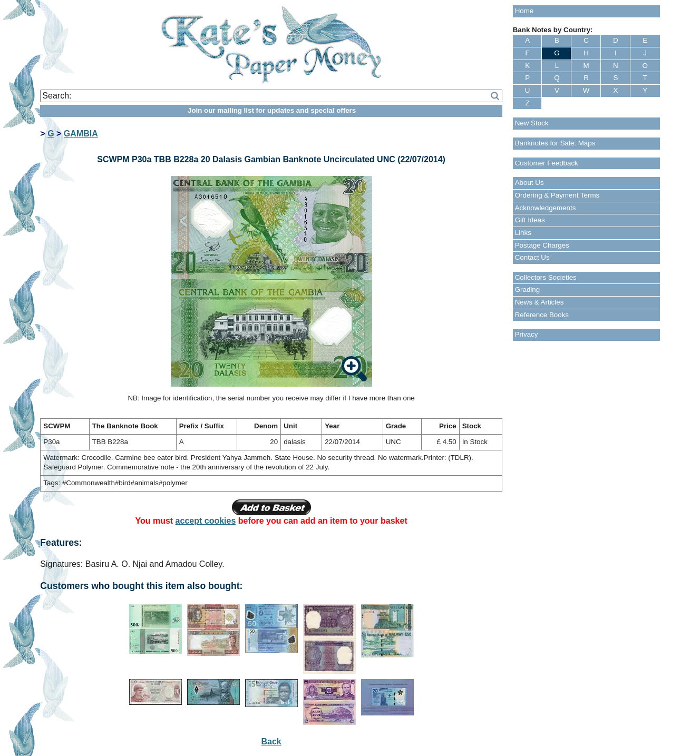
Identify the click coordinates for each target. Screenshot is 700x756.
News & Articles (539, 302)
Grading (527, 289)
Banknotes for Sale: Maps (555, 143)
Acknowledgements (546, 208)
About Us (529, 183)
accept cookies (206, 521)
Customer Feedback (547, 163)
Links (523, 233)
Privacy (527, 334)
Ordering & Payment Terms (557, 195)
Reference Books (542, 315)
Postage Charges (542, 245)
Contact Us (532, 257)
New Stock (532, 123)
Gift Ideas (530, 220)
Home (524, 11)
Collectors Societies (546, 277)
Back (271, 742)
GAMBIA (81, 134)
